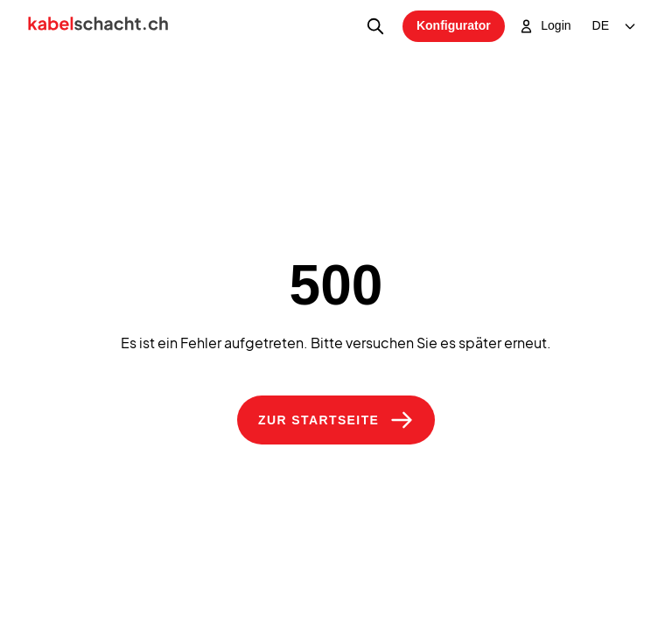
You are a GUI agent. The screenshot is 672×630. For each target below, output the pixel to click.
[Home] (98, 26)
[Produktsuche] (375, 26)
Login (545, 26)
